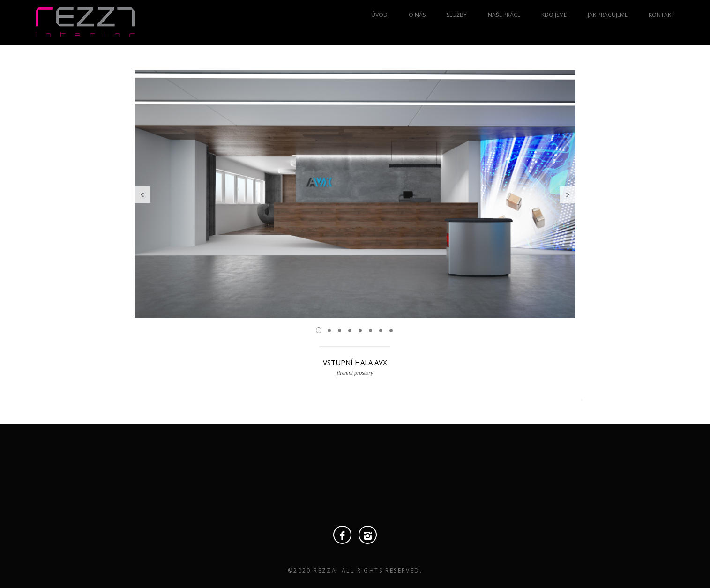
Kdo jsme (554, 15)
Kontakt (661, 15)
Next (568, 195)
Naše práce (504, 15)
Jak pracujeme (608, 15)
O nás (417, 15)
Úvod (379, 15)
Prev (142, 195)
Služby (457, 15)
